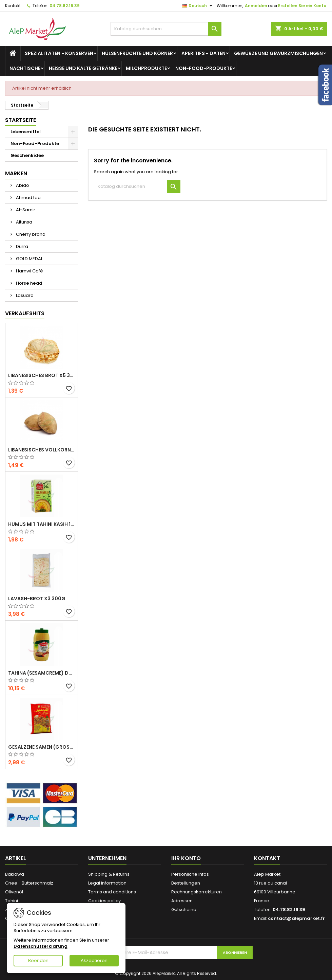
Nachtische (25, 68)
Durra (22, 246)
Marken (16, 173)
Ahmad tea (28, 198)
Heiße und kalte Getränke (83, 68)
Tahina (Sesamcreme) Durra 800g (42, 673)
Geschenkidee (27, 155)
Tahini (12, 901)
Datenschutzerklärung (41, 946)
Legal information (107, 883)
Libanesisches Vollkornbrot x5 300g (42, 450)
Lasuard (24, 295)
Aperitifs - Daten (203, 53)
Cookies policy (104, 901)
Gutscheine (184, 910)
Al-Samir (25, 210)
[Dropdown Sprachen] (198, 6)
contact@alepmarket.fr (296, 918)
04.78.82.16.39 (65, 6)
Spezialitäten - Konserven (59, 53)
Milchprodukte (146, 68)
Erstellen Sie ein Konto (302, 6)
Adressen (182, 901)
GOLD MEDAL (29, 259)
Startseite (21, 120)
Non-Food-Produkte (204, 68)
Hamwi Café (29, 271)
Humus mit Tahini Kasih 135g (42, 524)
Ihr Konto (186, 858)
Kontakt (13, 6)
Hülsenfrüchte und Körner (137, 53)
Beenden (38, 960)
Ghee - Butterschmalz (29, 883)
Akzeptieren (94, 960)
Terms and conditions (112, 892)
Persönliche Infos (190, 874)
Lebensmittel (26, 132)
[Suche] (166, 29)
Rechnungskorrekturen (197, 892)
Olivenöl (14, 892)
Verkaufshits (25, 313)
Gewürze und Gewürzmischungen (278, 53)
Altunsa (24, 222)
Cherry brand (30, 234)
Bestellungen (186, 883)
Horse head (28, 283)
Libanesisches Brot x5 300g (42, 375)
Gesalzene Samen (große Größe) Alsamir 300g (42, 747)
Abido (22, 185)
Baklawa (15, 874)
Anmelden (256, 6)
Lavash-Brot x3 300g (37, 599)
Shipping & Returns (109, 874)
